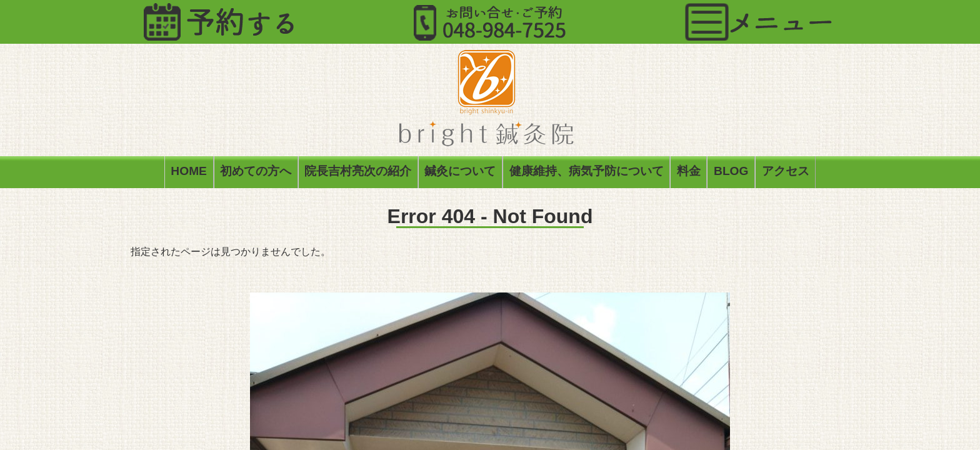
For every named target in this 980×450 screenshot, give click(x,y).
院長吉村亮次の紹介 (358, 173)
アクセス (786, 173)
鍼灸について (460, 173)
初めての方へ (256, 173)
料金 (689, 173)
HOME (189, 173)
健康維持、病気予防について (587, 173)
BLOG (731, 173)
